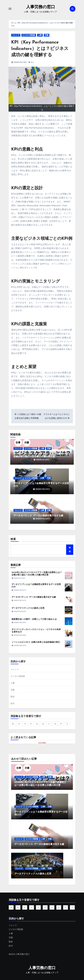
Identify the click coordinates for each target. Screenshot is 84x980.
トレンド (16, 35)
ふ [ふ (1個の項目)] (49, 724)
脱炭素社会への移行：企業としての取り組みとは (34, 619)
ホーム (14, 23)
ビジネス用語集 (29, 35)
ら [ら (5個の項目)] (67, 724)
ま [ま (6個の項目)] (55, 724)
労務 (47, 35)
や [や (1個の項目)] (61, 724)
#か (32, 62)
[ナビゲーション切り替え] (10, 9)
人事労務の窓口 (41, 7)
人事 (40, 35)
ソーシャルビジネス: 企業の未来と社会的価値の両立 (36, 642)
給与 (13, 703)
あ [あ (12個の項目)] (13, 724)
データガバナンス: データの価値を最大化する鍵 (38, 516)
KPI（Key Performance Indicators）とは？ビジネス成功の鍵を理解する (40, 49)
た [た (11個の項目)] (31, 724)
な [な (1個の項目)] (37, 724)
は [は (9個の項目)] (43, 724)
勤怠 (13, 697)
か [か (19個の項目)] (19, 724)
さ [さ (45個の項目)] (25, 724)
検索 (13, 539)
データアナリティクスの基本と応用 (28, 608)
